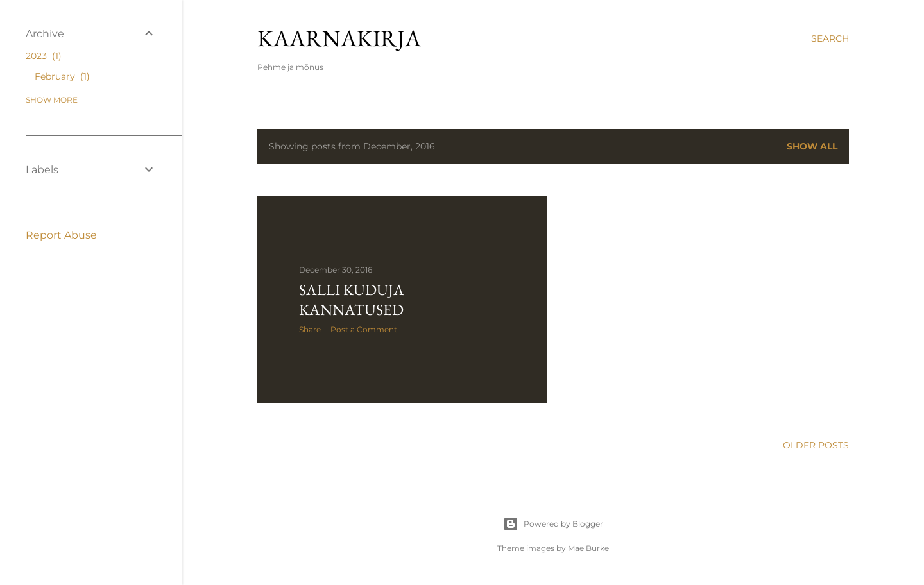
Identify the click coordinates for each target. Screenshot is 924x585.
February (62, 76)
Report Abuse (61, 235)
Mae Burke (588, 548)
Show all (812, 146)
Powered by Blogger (553, 524)
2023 (44, 56)
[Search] (830, 38)
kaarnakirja (339, 38)
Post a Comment (364, 329)
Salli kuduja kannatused (352, 300)
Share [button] (310, 329)
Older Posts (816, 445)
